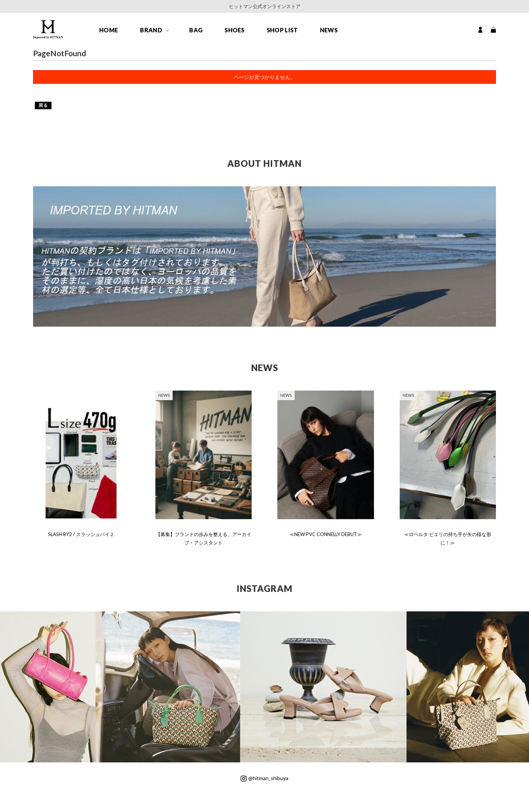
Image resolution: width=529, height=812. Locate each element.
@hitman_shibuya (264, 778)
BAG (196, 30)
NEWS (329, 30)
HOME (109, 30)
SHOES (235, 30)
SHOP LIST (282, 30)
